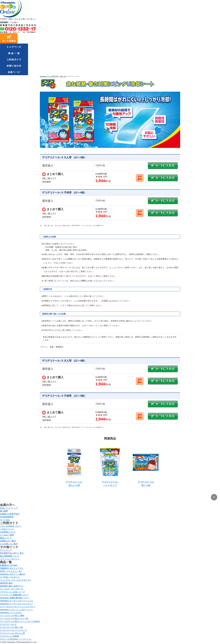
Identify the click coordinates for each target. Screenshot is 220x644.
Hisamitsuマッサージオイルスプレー (16, 604)
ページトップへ (214, 497)
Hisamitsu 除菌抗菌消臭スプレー (15, 598)
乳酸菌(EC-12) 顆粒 (9, 565)
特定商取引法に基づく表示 (12, 553)
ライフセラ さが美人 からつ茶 (14, 618)
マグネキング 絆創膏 (9, 636)
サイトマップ (6, 550)
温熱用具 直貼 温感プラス (12, 586)
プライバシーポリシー (10, 559)
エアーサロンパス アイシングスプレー (18, 607)
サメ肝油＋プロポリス (10, 577)
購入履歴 (4, 511)
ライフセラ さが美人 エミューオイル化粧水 (20, 621)
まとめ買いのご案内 (9, 544)
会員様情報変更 (7, 517)
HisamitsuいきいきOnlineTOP (49, 76)
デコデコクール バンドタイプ (13, 630)
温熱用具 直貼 (7, 583)
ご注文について (7, 529)
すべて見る (5, 520)
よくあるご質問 (7, 535)
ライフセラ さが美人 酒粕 (12, 615)
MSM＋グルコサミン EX (11, 571)
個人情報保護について (10, 556)
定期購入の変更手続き (10, 514)
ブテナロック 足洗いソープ (12, 592)
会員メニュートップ (9, 508)
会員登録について (8, 532)
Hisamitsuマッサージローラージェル (16, 601)
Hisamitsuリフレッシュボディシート (16, 610)
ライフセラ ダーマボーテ (12, 589)
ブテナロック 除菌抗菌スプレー (14, 595)
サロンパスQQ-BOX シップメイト (16, 639)
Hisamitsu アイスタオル (11, 613)
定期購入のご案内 (8, 541)
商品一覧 (63, 76)
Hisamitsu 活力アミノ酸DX (13, 574)
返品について (6, 538)
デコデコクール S (8, 624)
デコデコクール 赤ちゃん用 (12, 633)
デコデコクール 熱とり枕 (11, 627)
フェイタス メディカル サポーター (16, 580)
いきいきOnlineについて (11, 526)
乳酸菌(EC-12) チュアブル (12, 568)
